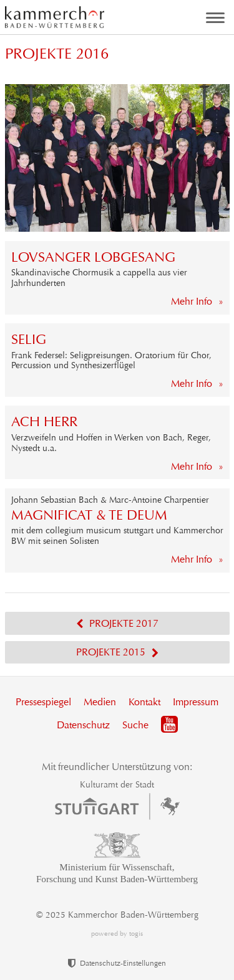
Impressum (196, 702)
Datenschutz (83, 725)
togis (136, 934)
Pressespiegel (43, 702)
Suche (135, 725)
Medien (100, 702)
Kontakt (144, 702)
